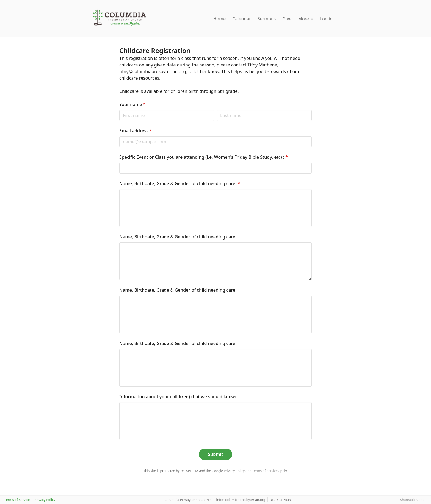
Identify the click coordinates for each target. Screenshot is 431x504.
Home (220, 19)
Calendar (242, 19)
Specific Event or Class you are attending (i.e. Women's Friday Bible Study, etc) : (204, 157)
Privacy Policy (234, 471)
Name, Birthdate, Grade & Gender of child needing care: (180, 183)
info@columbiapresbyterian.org (241, 500)
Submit (215, 454)
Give (287, 19)
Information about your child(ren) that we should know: (178, 397)
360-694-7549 (280, 500)
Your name (132, 104)
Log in (326, 19)
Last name (216, 110)
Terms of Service (265, 471)
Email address (136, 131)
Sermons (267, 19)
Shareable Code (412, 500)
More (306, 19)
